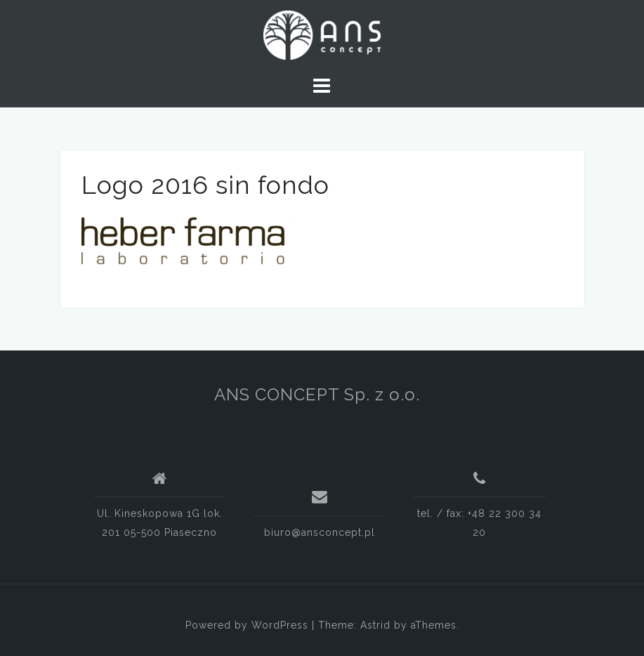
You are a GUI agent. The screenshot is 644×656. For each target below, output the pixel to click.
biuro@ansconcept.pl (320, 532)
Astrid (375, 625)
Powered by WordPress (247, 625)
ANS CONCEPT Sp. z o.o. (317, 394)
